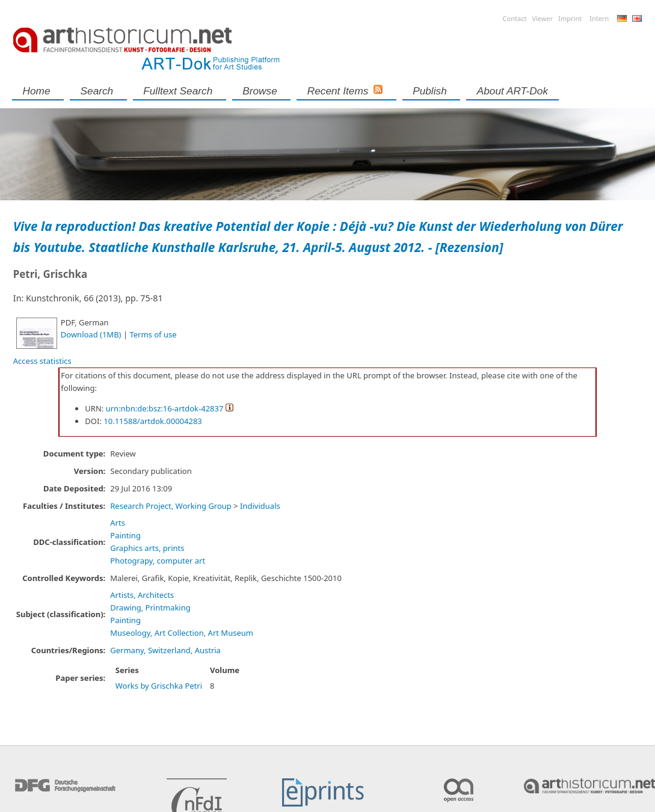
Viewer (542, 18)
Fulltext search (178, 91)
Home (37, 91)
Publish (430, 91)
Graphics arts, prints (147, 548)
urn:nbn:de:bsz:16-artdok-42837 (165, 408)
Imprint (570, 18)
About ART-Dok (512, 91)
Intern (599, 18)
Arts (118, 523)
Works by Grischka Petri (159, 686)
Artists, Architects (142, 595)
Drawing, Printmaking (150, 607)
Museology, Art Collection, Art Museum (182, 633)
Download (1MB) (91, 334)
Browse (260, 91)
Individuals (260, 506)
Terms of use (153, 334)
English (637, 18)
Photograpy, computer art (158, 561)
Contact (515, 18)
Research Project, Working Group (171, 506)
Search (97, 91)
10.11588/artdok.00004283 (153, 421)
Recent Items (338, 91)
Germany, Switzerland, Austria (165, 650)
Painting (125, 535)
